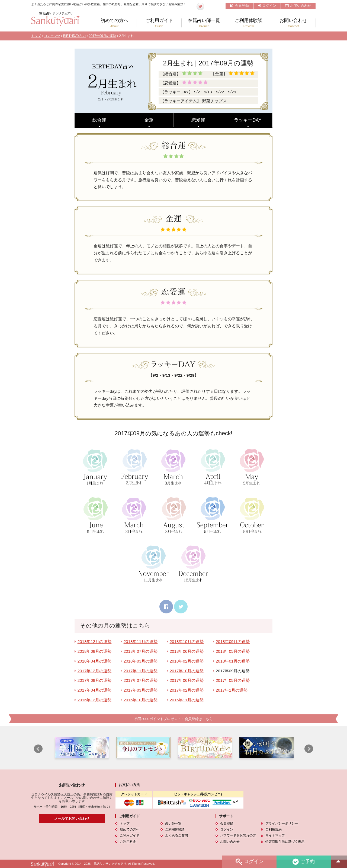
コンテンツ (52, 36)
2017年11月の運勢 (141, 671)
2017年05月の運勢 (233, 680)
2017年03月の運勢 (141, 690)
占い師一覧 (173, 824)
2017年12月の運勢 (95, 671)
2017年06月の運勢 (187, 680)
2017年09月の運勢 (103, 36)
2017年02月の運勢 (187, 690)
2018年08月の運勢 (95, 651)
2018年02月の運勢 (187, 661)
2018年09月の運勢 (233, 642)
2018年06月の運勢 (187, 651)
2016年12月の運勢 (95, 700)
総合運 (99, 120)
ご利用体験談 (249, 23)
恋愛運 (198, 120)
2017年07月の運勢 (141, 680)
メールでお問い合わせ (72, 818)
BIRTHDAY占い (75, 36)
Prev (38, 749)
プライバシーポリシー (281, 824)
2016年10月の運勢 (141, 700)
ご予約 (303, 862)
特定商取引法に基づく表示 (284, 842)
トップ (36, 36)
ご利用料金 (127, 842)
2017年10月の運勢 (187, 671)
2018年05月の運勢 (233, 651)
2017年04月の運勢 (95, 690)
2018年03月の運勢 (141, 661)
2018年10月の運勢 (187, 642)
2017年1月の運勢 (232, 690)
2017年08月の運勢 (95, 680)
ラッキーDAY (248, 120)
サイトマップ (275, 836)
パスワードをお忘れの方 (237, 836)
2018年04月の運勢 (95, 661)
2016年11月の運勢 (187, 700)
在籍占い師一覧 (204, 23)
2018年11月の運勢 (141, 642)
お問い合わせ (298, 6)
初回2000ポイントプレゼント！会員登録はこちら (173, 719)
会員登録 (239, 6)
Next (309, 749)
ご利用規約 (273, 830)
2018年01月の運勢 (233, 661)
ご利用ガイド (159, 23)
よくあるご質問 (176, 836)
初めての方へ (114, 23)
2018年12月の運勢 (95, 642)
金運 (149, 120)
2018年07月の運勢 (141, 651)
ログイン (267, 6)
